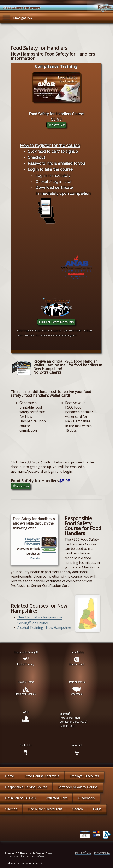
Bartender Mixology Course (78, 787)
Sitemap (11, 809)
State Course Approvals (42, 776)
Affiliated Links (57, 798)
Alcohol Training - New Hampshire (44, 628)
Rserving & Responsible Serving (26, 853)
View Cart (77, 745)
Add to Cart (56, 125)
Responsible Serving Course (26, 787)
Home (10, 776)
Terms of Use (83, 853)
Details (35, 558)
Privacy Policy (102, 853)
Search (78, 809)
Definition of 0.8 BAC (21, 798)
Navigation (17, 17)
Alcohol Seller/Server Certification (28, 864)
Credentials (86, 798)
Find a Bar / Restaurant (45, 809)
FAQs (97, 809)
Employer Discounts (32, 541)
